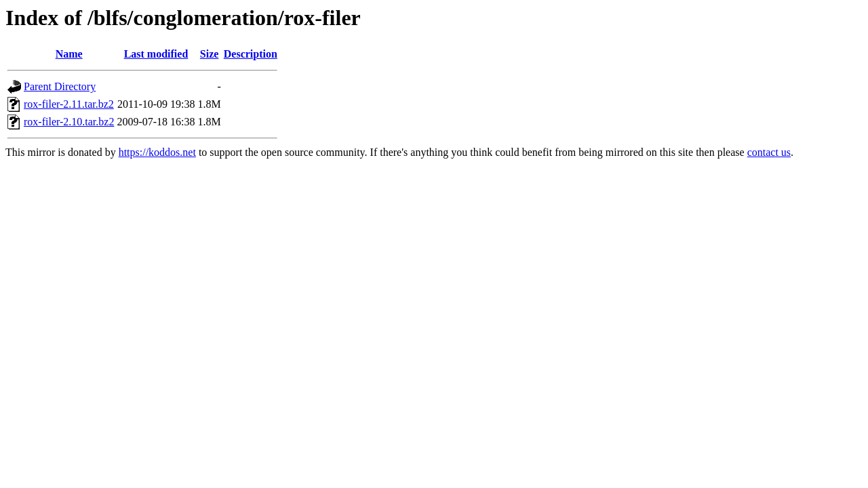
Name (69, 54)
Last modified (156, 54)
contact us (769, 152)
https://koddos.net (157, 152)
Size (210, 54)
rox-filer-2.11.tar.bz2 (69, 104)
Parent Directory (60, 86)
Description (251, 54)
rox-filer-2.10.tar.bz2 (69, 122)
